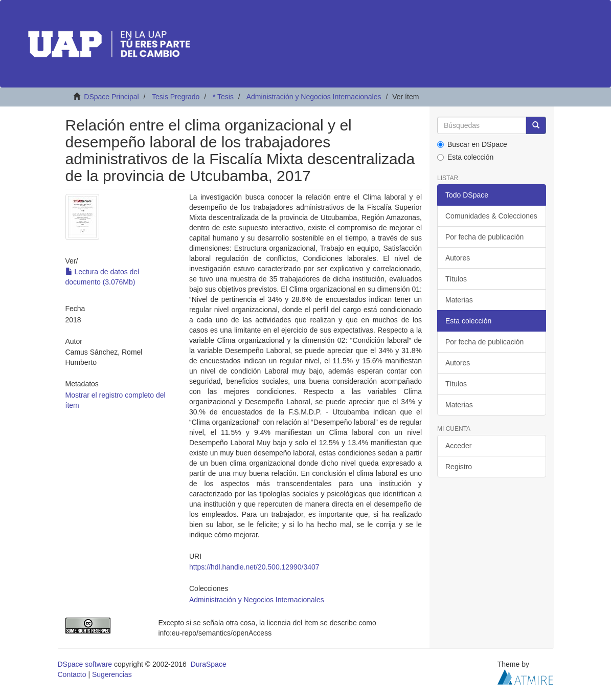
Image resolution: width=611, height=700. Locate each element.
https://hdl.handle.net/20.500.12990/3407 (254, 567)
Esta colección (465, 157)
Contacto (72, 674)
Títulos (456, 279)
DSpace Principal (111, 97)
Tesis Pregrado (176, 97)
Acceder (458, 446)
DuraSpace (209, 664)
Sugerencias (112, 674)
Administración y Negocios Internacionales (314, 97)
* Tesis (223, 97)
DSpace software (85, 664)
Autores (458, 258)
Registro (459, 467)
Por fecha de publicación (484, 237)
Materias (459, 300)
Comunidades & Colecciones (491, 216)
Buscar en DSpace (472, 144)
